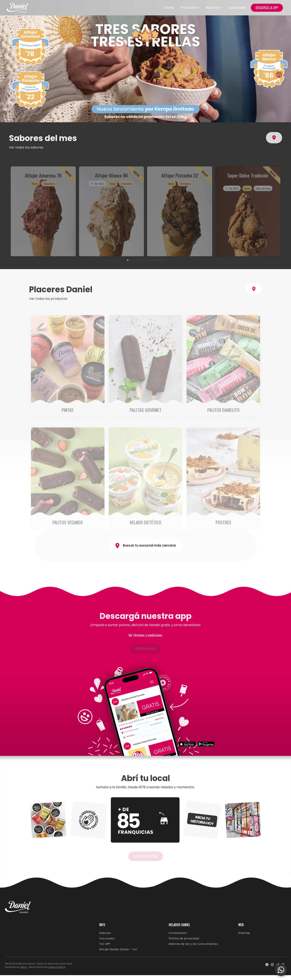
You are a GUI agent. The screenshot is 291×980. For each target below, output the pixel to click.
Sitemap (244, 933)
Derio (24, 967)
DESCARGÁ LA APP (267, 8)
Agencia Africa (57, 967)
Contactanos (178, 933)
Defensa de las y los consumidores (193, 944)
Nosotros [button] (213, 8)
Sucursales (237, 8)
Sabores (105, 933)
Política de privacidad (184, 938)
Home (169, 8)
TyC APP (105, 944)
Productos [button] (189, 8)
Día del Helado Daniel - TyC (118, 949)
